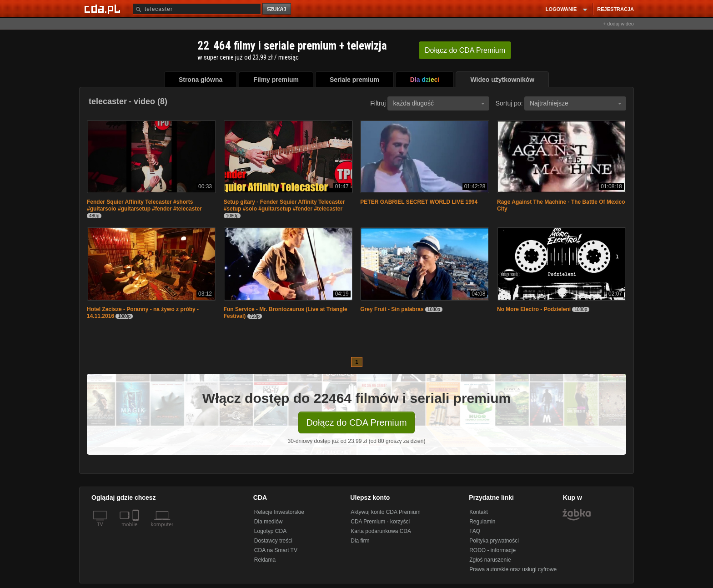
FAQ (475, 531)
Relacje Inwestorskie (279, 512)
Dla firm (360, 541)
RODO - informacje (492, 550)
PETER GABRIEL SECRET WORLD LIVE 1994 (419, 202)
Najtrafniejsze (576, 103)
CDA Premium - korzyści (380, 522)
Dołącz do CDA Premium (356, 422)
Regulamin (482, 522)
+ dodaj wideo (618, 24)
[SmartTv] (137, 530)
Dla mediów (269, 522)
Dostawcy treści (273, 541)
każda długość (439, 103)
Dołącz (465, 50)
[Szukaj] (197, 9)
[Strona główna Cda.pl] (104, 9)
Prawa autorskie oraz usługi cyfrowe (513, 569)
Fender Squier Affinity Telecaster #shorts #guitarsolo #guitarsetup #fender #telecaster (144, 205)
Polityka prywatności (494, 541)
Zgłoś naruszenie (490, 560)
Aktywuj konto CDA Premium (385, 512)
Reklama (265, 560)
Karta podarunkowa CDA (381, 531)
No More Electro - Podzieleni (534, 309)
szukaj (277, 9)
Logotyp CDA (270, 531)
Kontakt (479, 512)
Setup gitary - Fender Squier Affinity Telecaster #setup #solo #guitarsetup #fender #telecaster (284, 205)
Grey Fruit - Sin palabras (392, 309)
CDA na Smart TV (276, 550)
